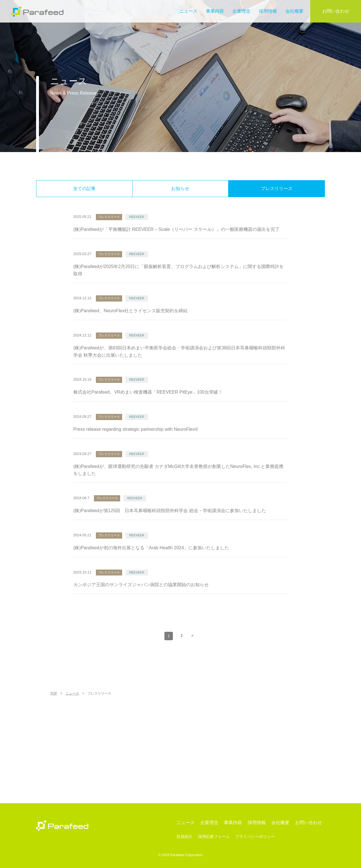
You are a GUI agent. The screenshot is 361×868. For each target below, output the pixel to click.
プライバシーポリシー (255, 837)
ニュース (188, 11)
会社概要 (294, 11)
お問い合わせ (336, 11)
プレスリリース (277, 188)
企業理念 (241, 11)
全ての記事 (84, 188)
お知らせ (180, 188)
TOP (54, 693)
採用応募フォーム (214, 837)
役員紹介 (184, 837)
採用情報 (268, 11)
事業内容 (215, 11)
